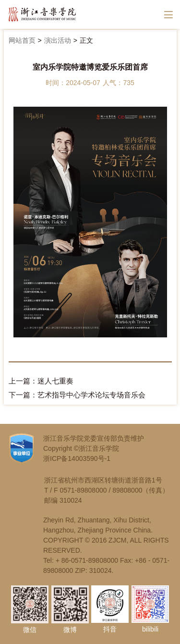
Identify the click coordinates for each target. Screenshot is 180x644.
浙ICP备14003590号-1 (77, 458)
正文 (86, 40)
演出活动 (58, 40)
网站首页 (22, 40)
